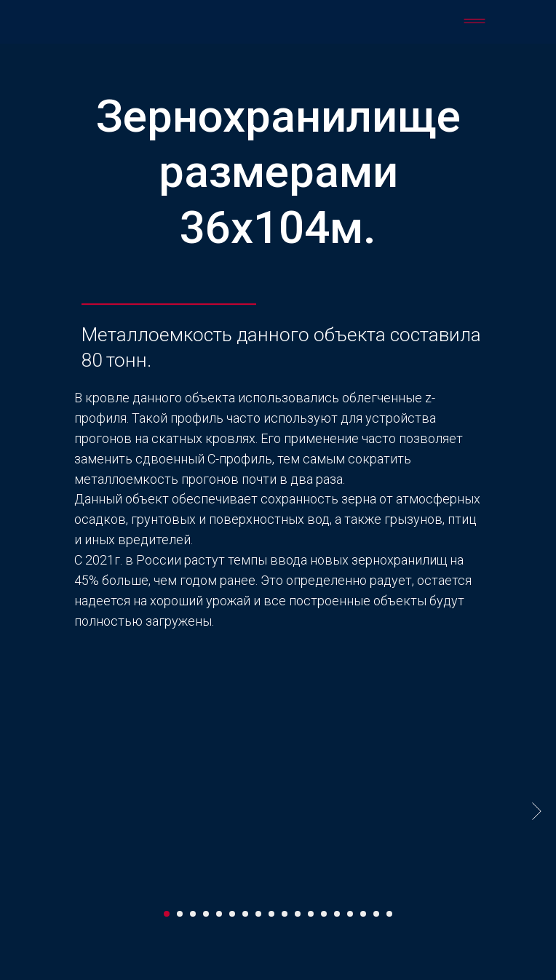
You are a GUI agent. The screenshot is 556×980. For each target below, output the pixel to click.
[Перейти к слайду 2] (180, 914)
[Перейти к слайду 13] (324, 914)
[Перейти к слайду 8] (258, 914)
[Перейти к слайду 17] (376, 914)
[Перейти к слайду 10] (285, 914)
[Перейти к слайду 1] (167, 914)
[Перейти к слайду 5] (219, 914)
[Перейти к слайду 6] (232, 914)
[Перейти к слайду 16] (363, 914)
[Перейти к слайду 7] (245, 914)
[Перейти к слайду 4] (206, 914)
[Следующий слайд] (537, 810)
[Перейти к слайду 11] (298, 914)
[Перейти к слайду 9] (271, 914)
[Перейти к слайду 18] (389, 914)
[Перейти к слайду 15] (350, 914)
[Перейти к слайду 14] (337, 914)
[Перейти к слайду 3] (193, 914)
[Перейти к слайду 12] (311, 914)
